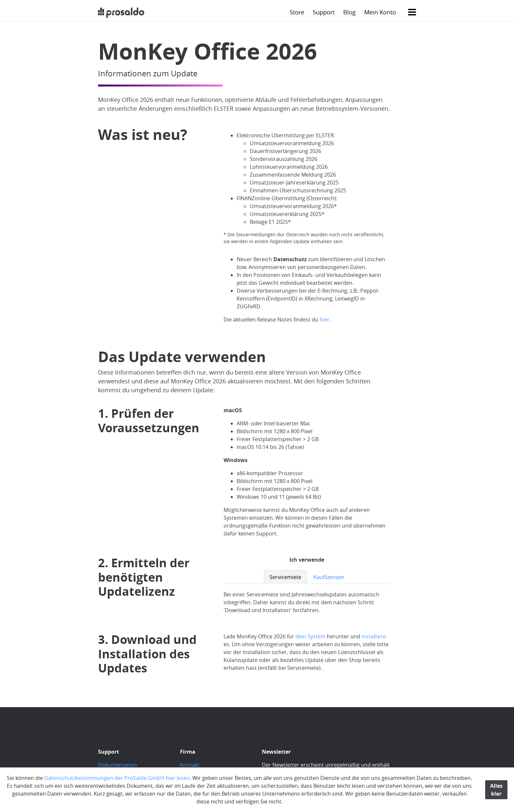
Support (324, 12)
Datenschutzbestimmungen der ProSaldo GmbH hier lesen (117, 778)
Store (297, 12)
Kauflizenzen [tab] (329, 577)
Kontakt (190, 765)
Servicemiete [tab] (285, 577)
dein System (310, 636)
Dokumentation (118, 765)
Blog (349, 12)
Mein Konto (380, 12)
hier (325, 319)
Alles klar (496, 790)
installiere (374, 636)
